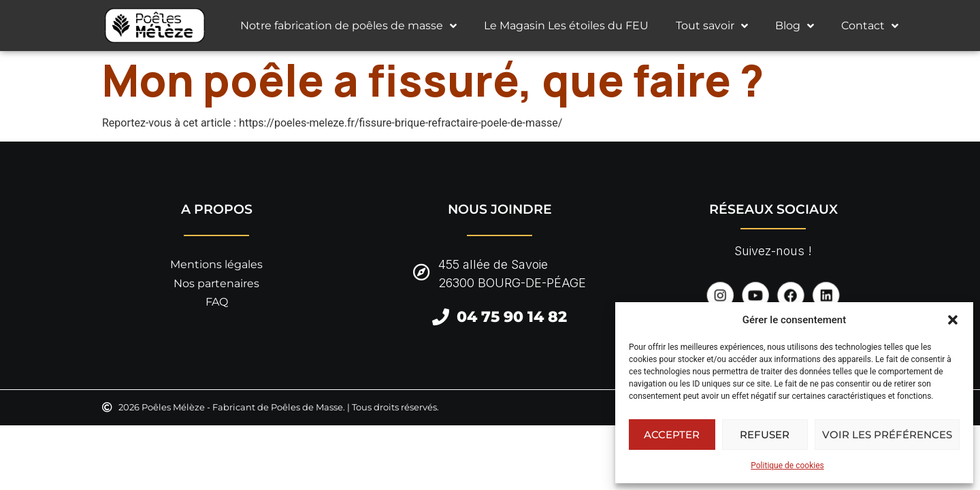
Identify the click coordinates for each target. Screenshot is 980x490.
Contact (870, 26)
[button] (953, 320)
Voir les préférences (887, 435)
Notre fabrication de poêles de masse (348, 26)
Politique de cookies (787, 465)
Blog (795, 26)
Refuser (765, 435)
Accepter (672, 435)
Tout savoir (712, 26)
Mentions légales (216, 264)
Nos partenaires (216, 283)
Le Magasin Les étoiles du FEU (566, 26)
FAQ (217, 302)
